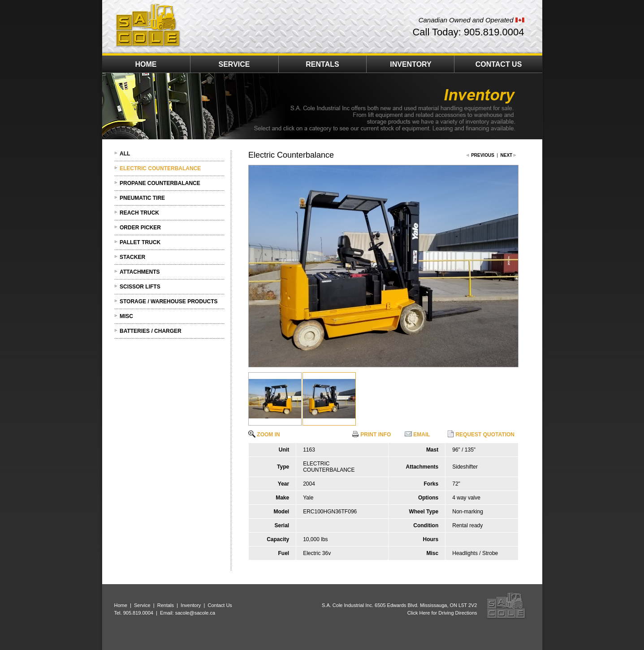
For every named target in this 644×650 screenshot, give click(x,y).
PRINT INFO (371, 435)
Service (142, 605)
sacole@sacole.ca (195, 613)
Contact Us (220, 605)
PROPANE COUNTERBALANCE (160, 183)
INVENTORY (411, 64)
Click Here (419, 613)
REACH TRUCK (139, 213)
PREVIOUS (483, 155)
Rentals (166, 605)
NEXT (507, 155)
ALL (125, 154)
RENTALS (322, 64)
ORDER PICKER (140, 228)
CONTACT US (499, 64)
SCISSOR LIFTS (140, 287)
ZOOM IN (264, 435)
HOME (146, 64)
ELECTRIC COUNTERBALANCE (160, 168)
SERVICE (234, 64)
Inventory (191, 605)
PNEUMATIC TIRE (142, 198)
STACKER (132, 257)
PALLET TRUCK (140, 242)
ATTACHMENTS (140, 272)
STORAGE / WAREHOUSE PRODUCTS (169, 301)
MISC (126, 316)
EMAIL (417, 435)
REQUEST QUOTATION (481, 435)
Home (121, 605)
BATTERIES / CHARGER (151, 331)
